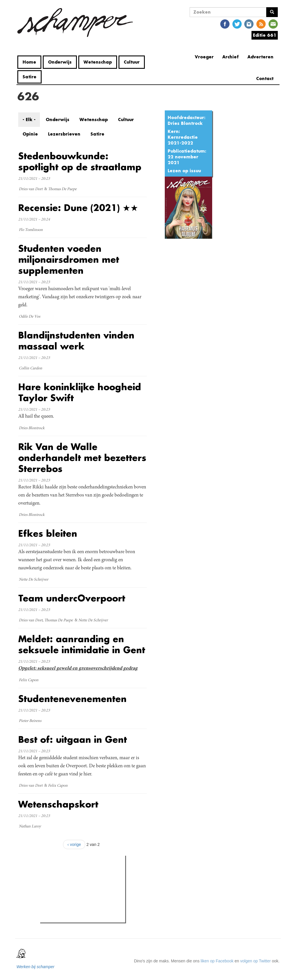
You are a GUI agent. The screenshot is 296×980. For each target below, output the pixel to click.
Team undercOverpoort (72, 598)
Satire (29, 77)
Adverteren (260, 57)
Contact (265, 78)
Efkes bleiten (48, 533)
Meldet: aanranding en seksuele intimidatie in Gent (82, 644)
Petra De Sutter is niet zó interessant (84, 885)
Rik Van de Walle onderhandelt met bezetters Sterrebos (82, 458)
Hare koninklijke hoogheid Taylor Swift (80, 392)
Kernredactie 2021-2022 (183, 140)
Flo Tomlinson (31, 230)
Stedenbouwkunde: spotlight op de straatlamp (80, 161)
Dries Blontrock (185, 123)
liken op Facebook (217, 961)
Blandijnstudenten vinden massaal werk (76, 341)
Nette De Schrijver (34, 580)
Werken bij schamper (35, 967)
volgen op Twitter (256, 961)
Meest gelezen (60, 873)
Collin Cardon (30, 368)
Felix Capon (29, 680)
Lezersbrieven (64, 134)
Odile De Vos (29, 317)
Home (29, 62)
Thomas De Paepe (62, 189)
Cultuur (132, 62)
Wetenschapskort (58, 804)
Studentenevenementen (72, 699)
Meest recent (91, 873)
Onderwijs (60, 62)
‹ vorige (74, 844)
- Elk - (29, 120)
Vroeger (204, 57)
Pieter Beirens (30, 721)
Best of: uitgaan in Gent (73, 739)
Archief (231, 57)
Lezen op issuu (184, 171)
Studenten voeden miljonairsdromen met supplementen (69, 259)
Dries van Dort (31, 189)
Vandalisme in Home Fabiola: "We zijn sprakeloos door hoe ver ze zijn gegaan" (86, 911)
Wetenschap (98, 62)
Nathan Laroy (30, 827)
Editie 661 (265, 35)
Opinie (30, 134)
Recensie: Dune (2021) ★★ (78, 208)
